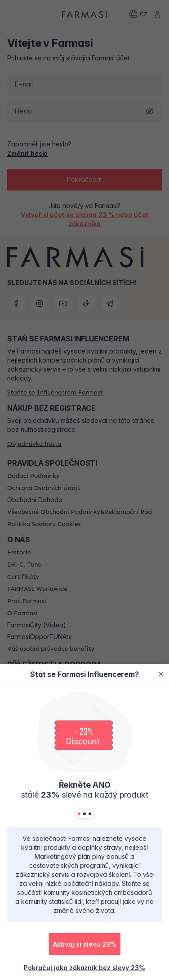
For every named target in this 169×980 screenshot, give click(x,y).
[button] (85, 944)
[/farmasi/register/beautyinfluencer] (85, 948)
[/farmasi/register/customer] (84, 967)
